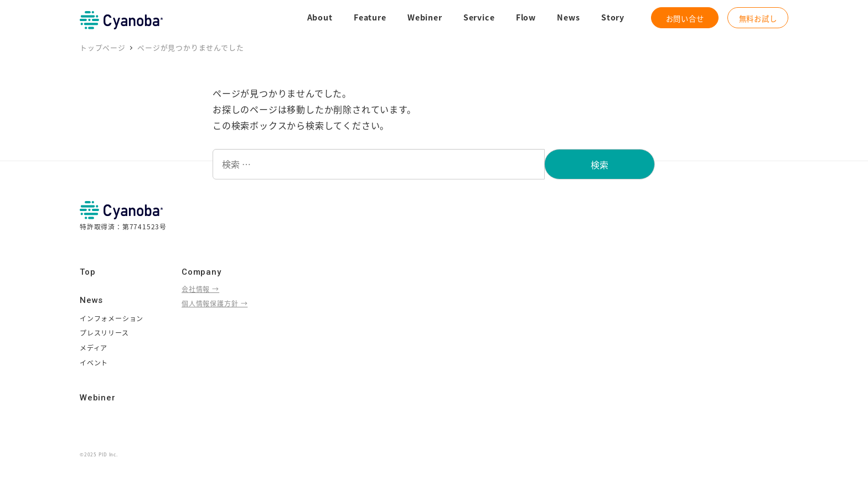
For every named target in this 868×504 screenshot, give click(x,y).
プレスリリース (104, 333)
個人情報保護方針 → (215, 303)
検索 (600, 164)
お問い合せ (685, 18)
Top (87, 272)
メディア (94, 348)
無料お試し (758, 18)
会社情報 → (200, 289)
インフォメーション (112, 318)
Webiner (98, 398)
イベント (94, 362)
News (91, 300)
